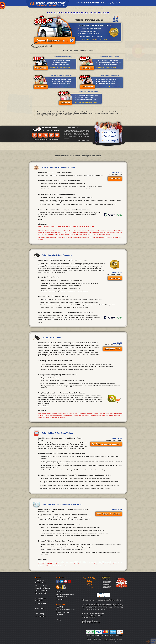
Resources (59, 615)
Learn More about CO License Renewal (86, 102)
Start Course (41, 68)
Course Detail (87, 87)
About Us (59, 592)
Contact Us (59, 599)
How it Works (39, 609)
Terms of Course (41, 616)
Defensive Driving (41, 583)
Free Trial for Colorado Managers (106, 444)
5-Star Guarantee (61, 597)
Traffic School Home (47, 4)
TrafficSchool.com (101, 635)
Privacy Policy (40, 614)
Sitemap (59, 620)
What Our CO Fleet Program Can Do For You (109, 86)
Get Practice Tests (112, 349)
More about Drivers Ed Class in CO (106, 67)
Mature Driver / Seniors (43, 588)
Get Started (65, 103)
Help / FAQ (59, 607)
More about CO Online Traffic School (94, 39)
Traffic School (40, 580)
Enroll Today (115, 278)
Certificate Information (63, 612)
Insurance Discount (41, 585)
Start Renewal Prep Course (109, 514)
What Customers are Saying (65, 594)
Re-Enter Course (41, 598)
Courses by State (41, 603)
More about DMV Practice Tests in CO (60, 86)
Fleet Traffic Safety (41, 591)
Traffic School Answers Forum (65, 610)
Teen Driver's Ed (40, 593)
